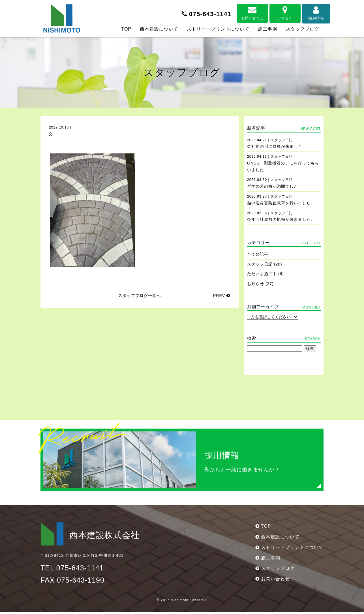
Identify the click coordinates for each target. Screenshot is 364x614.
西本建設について (159, 29)
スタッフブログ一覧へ (140, 296)
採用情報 (308, 12)
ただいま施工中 (262, 274)
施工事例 (267, 29)
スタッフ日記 (260, 264)
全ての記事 (258, 254)
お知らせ (256, 284)
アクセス (275, 12)
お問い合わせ (243, 12)
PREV (222, 296)
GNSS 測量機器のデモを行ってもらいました (283, 163)
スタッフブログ (302, 29)
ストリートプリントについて (218, 29)
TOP (126, 29)
